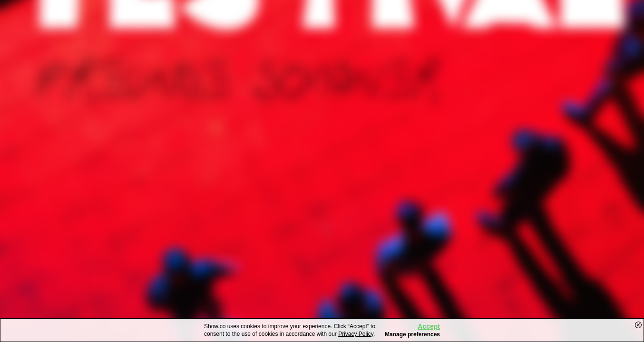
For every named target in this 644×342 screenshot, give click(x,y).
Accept (429, 326)
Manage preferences (412, 334)
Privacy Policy (356, 334)
